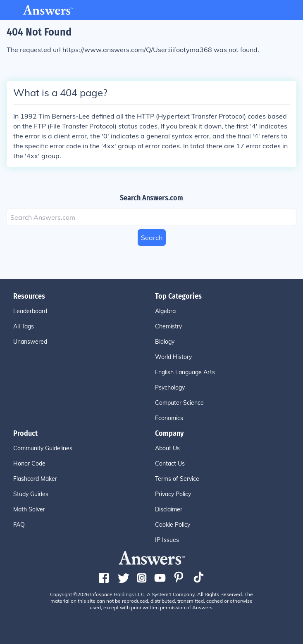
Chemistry (168, 326)
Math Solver (29, 509)
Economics (169, 418)
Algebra (165, 311)
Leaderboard (30, 311)
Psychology (170, 387)
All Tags (24, 326)
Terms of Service (177, 479)
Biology (165, 342)
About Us (167, 448)
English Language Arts (185, 372)
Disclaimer (169, 509)
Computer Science (179, 403)
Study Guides (31, 494)
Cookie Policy (173, 525)
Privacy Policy (173, 494)
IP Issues (167, 540)
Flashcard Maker (35, 479)
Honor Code (29, 463)
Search (152, 238)
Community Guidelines (43, 448)
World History (173, 357)
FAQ (19, 525)
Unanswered (30, 342)
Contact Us (170, 463)
